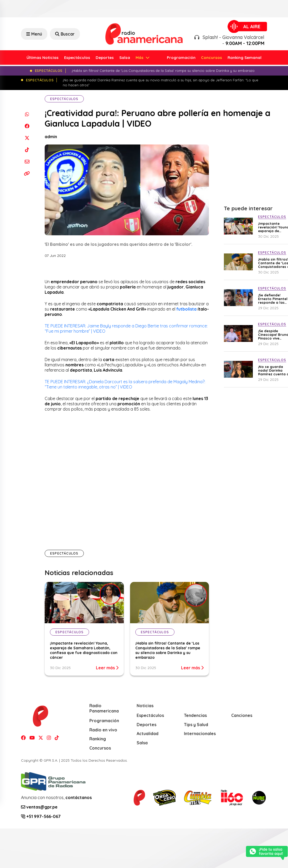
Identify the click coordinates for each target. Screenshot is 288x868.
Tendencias (195, 715)
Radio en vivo (103, 730)
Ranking (98, 739)
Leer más (107, 668)
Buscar (65, 34)
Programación (181, 58)
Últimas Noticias (43, 58)
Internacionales (200, 734)
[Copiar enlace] (27, 174)
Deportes (105, 58)
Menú (34, 34)
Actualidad (148, 734)
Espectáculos (77, 58)
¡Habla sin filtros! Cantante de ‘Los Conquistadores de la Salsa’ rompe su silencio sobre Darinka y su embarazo (168, 650)
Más (140, 58)
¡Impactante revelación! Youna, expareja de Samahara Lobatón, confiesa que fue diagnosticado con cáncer (84, 650)
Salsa (125, 58)
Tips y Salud (196, 725)
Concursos (212, 58)
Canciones (242, 715)
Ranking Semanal (245, 58)
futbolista (187, 309)
